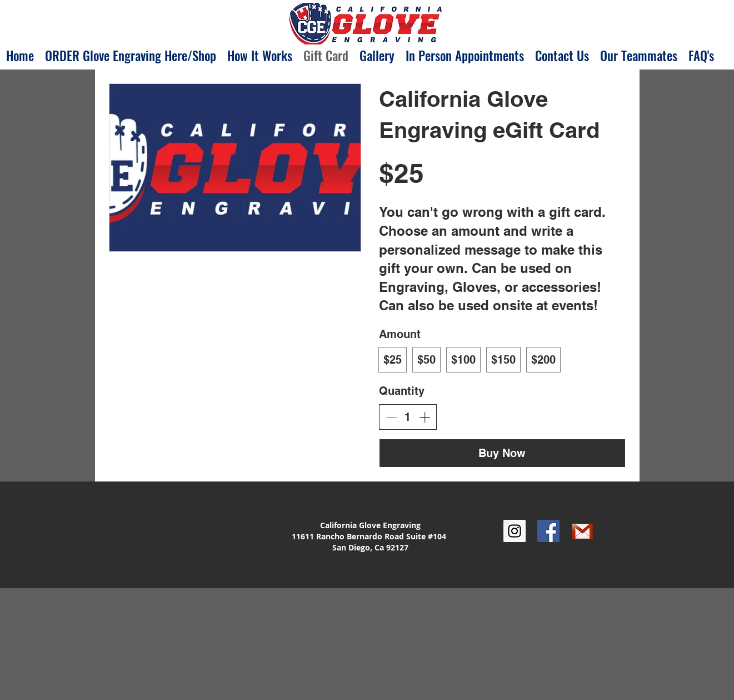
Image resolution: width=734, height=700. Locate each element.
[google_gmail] (582, 531)
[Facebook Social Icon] (548, 531)
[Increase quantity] (425, 417)
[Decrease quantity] (391, 417)
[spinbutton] (408, 417)
